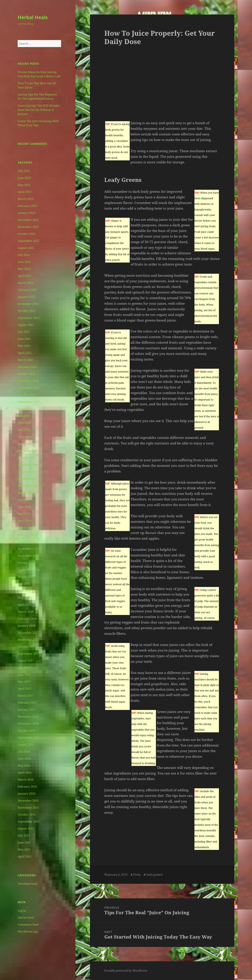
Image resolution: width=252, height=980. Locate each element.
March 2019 (26, 528)
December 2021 (28, 304)
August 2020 (26, 409)
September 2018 (29, 570)
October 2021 (27, 311)
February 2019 (27, 535)
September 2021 (29, 318)
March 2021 (26, 360)
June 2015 (24, 843)
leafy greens (155, 875)
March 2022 (26, 283)
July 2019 (24, 500)
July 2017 (24, 668)
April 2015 (25, 857)
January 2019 (27, 542)
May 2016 (24, 766)
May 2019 (24, 514)
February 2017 (27, 703)
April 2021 (25, 353)
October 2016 (27, 731)
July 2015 (24, 836)
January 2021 (27, 374)
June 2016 (24, 759)
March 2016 (26, 780)
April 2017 (25, 689)
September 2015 (29, 822)
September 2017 (29, 654)
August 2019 (26, 493)
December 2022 (28, 220)
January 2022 (27, 297)
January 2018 (27, 626)
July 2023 (24, 171)
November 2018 (28, 556)
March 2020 (26, 444)
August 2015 (26, 829)
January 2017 (27, 710)
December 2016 (28, 717)
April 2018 (25, 605)
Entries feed (26, 918)
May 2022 (24, 269)
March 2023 (26, 199)
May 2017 (24, 682)
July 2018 (24, 584)
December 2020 (28, 381)
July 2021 (24, 332)
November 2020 (28, 388)
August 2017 (26, 661)
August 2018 (26, 577)
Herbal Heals (33, 17)
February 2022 (27, 290)
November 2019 (28, 472)
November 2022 (28, 227)
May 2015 (24, 850)
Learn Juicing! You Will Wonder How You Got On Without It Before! (39, 110)
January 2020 (27, 458)
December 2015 (28, 801)
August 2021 (26, 325)
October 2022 (27, 234)
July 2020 (24, 416)
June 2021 (24, 339)
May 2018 (24, 598)
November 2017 (28, 640)
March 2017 (26, 696)
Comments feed (28, 925)
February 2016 (27, 787)
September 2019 (29, 486)
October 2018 (27, 563)
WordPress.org (28, 932)
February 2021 (27, 367)
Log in (22, 911)
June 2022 (24, 262)
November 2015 (28, 808)
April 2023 (25, 192)
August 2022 (26, 248)
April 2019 (25, 521)
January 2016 (27, 794)
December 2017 (28, 633)
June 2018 (24, 591)
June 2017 (24, 675)
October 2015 (27, 815)
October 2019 (27, 479)
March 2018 (26, 612)
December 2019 (28, 465)
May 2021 (24, 346)
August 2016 (26, 745)
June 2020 (24, 423)
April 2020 (25, 437)
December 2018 (28, 549)
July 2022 (24, 255)
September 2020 (29, 402)
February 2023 (27, 206)
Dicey (137, 875)
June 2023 (24, 178)
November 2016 (28, 724)
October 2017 (27, 647)
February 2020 (27, 451)
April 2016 (25, 773)
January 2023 (27, 213)
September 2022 (29, 241)
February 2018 (27, 619)
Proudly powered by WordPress (126, 971)
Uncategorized (27, 884)
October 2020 (27, 395)
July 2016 (24, 752)
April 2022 (25, 276)
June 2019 (24, 507)
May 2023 (24, 185)
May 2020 (24, 430)
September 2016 (29, 738)
